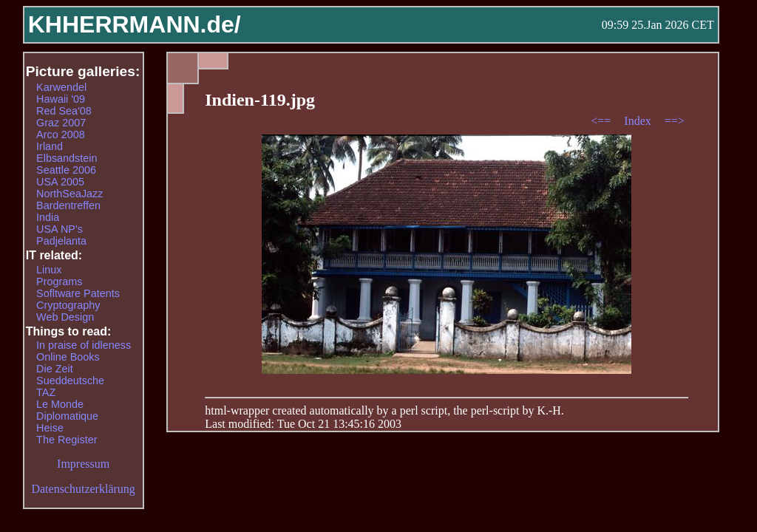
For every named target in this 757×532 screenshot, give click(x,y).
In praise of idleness (84, 345)
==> (675, 121)
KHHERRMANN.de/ (135, 24)
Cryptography (68, 305)
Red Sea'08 (64, 111)
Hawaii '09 (61, 99)
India (48, 217)
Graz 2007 (61, 123)
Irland (50, 146)
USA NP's (60, 229)
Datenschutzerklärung (83, 489)
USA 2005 (60, 182)
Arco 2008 (61, 134)
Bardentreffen (68, 205)
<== (602, 121)
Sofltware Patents (78, 293)
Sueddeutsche (70, 381)
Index (639, 121)
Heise (50, 428)
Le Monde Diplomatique (67, 410)
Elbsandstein (67, 158)
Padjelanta (61, 241)
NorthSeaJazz (69, 194)
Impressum (83, 464)
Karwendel (61, 87)
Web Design (65, 317)
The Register (67, 440)
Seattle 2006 (66, 170)
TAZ (46, 392)
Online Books (68, 357)
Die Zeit (55, 369)
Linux (49, 270)
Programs (59, 282)
